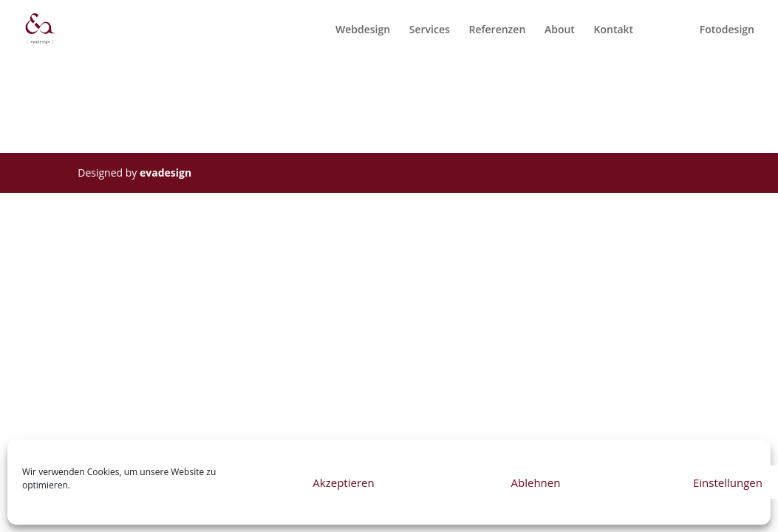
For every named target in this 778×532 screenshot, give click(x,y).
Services (430, 30)
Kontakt (614, 30)
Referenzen (497, 30)
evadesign (166, 173)
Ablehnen (536, 482)
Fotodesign (727, 30)
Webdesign (363, 30)
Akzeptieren (343, 482)
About (560, 30)
